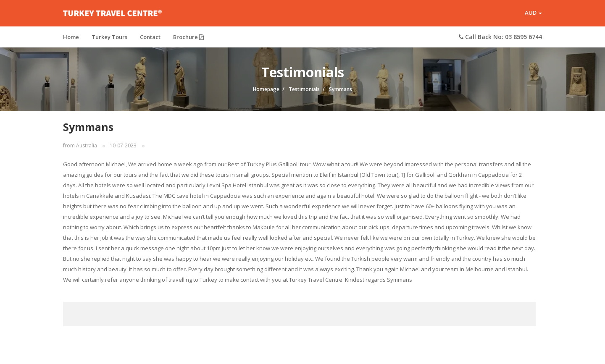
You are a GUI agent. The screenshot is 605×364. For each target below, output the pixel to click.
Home (71, 40)
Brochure (188, 40)
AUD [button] (533, 14)
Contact (150, 40)
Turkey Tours (109, 40)
